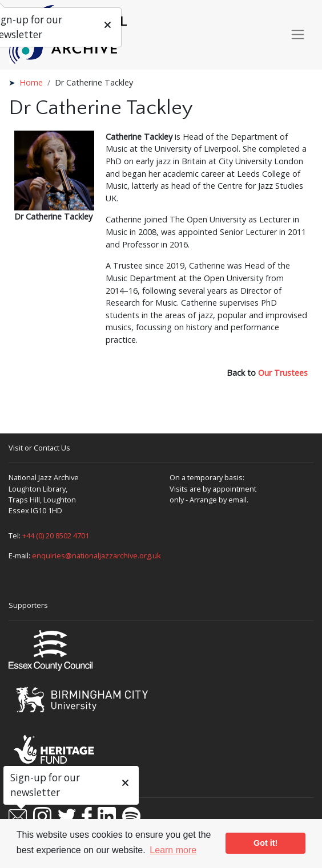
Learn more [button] (173, 850)
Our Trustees (283, 373)
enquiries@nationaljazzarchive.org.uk (96, 555)
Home (31, 82)
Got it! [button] (265, 843)
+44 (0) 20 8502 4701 (56, 536)
